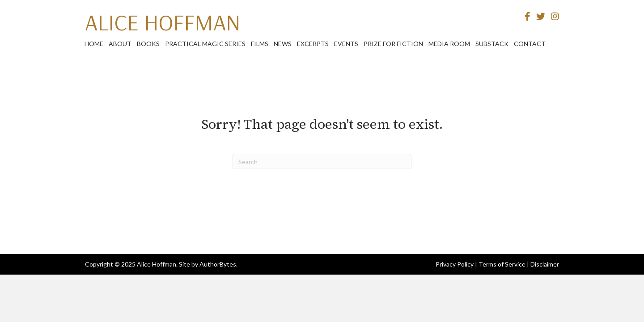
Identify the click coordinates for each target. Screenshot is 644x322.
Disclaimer (545, 264)
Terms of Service (502, 264)
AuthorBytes (218, 264)
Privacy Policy (455, 264)
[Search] (322, 161)
